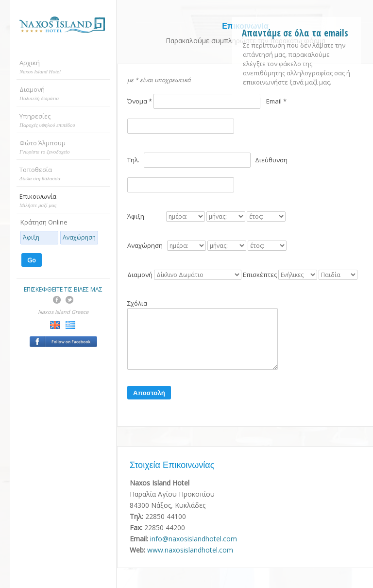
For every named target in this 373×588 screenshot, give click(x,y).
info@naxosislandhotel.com (194, 539)
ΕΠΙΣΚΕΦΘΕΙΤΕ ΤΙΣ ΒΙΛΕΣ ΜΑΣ (63, 289)
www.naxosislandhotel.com (190, 550)
